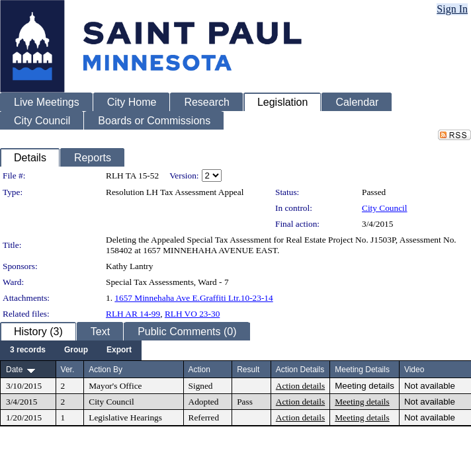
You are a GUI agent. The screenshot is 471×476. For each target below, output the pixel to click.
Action (199, 370)
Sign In (452, 9)
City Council (385, 208)
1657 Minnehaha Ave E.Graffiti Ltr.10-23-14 (193, 298)
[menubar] (71, 350)
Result (248, 370)
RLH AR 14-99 (133, 314)
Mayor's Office (115, 386)
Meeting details (364, 386)
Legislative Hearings (125, 417)
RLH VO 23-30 (192, 314)
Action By (106, 370)
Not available (430, 386)
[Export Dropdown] (119, 350)
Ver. (68, 370)
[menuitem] (28, 350)
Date (14, 370)
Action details (300, 386)
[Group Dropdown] (76, 350)
